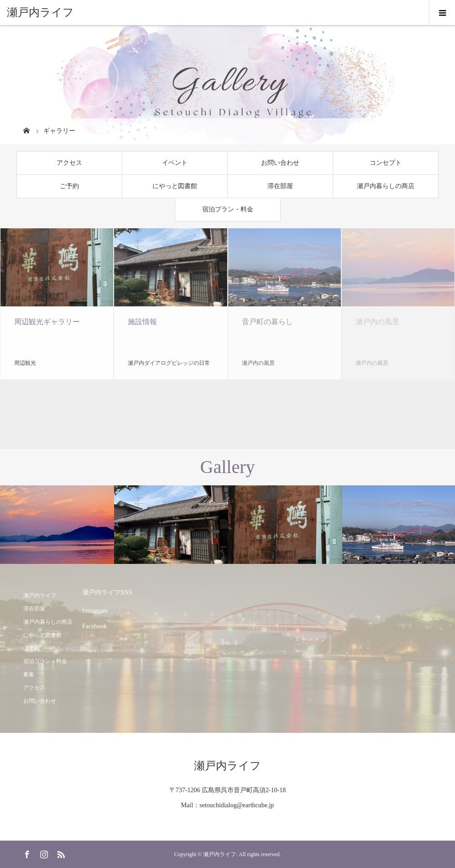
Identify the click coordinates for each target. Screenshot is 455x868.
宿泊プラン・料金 (228, 209)
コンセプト (386, 163)
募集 (29, 674)
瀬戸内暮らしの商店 (386, 186)
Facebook (94, 626)
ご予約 (69, 186)
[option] (57, 525)
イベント (175, 163)
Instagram (95, 611)
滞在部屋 (280, 186)
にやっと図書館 (175, 186)
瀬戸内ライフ (40, 12)
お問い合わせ (280, 163)
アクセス (69, 163)
